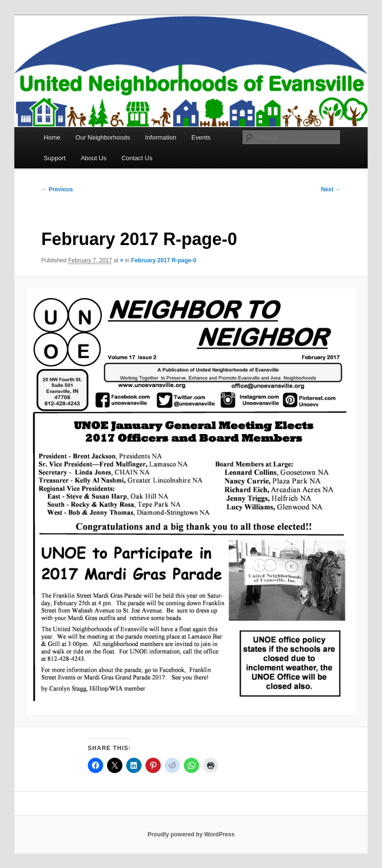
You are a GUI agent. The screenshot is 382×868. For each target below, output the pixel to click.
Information (161, 137)
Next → (331, 189)
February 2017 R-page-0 (164, 260)
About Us (93, 158)
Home (52, 137)
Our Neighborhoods (102, 137)
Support (55, 158)
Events (201, 137)
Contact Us (137, 158)
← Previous (57, 189)
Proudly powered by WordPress (191, 834)
